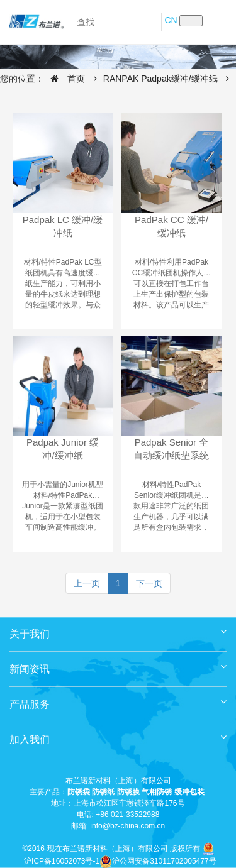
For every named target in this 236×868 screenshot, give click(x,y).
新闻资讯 (118, 665)
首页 (65, 79)
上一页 (87, 583)
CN (171, 20)
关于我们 (118, 629)
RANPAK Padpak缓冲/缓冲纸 (160, 79)
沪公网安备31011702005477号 (158, 861)
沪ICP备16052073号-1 (62, 861)
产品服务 (118, 700)
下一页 (149, 583)
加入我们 (118, 735)
